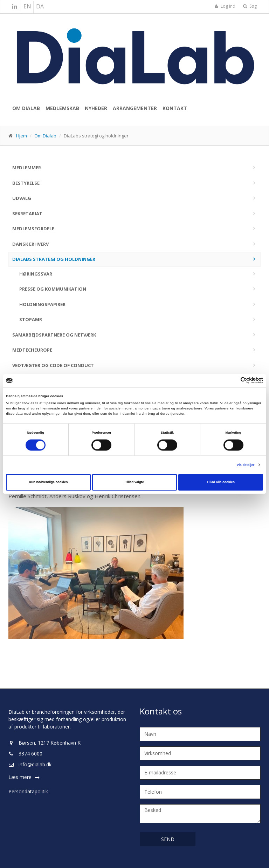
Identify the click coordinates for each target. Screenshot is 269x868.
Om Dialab (26, 108)
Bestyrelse (26, 183)
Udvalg (22, 198)
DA (40, 6)
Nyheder (96, 108)
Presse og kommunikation (53, 289)
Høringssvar (36, 274)
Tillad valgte (134, 482)
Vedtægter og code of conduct (53, 365)
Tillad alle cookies (221, 482)
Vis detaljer (246, 465)
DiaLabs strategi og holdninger (54, 259)
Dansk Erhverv (30, 244)
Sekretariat (27, 213)
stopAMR (31, 319)
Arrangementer (135, 108)
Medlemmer (27, 168)
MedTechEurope (32, 350)
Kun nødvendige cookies (49, 482)
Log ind (225, 6)
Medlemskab (62, 108)
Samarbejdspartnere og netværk (54, 335)
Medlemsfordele (33, 229)
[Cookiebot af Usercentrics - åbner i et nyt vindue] (232, 381)
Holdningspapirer (42, 304)
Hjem (22, 136)
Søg (250, 6)
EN (27, 6)
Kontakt (175, 108)
